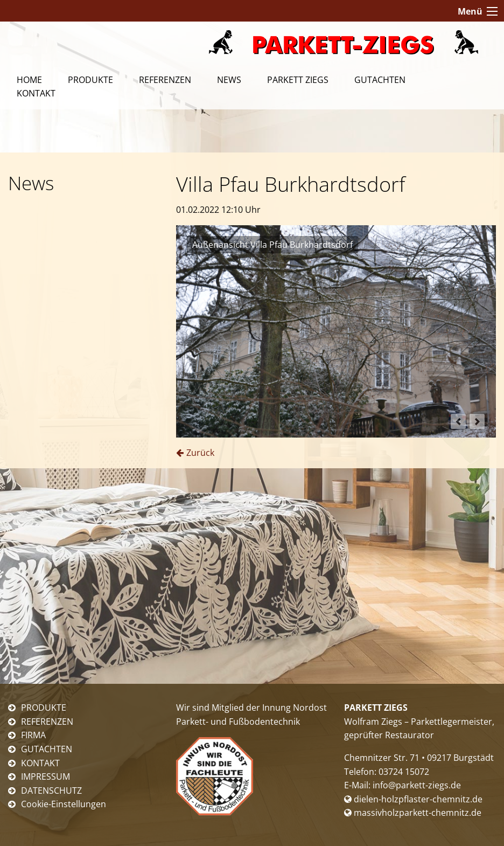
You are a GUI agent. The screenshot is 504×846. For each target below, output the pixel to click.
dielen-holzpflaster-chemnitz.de (413, 799)
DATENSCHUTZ (51, 790)
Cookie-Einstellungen (64, 804)
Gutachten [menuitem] (380, 80)
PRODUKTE (44, 708)
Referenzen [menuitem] (165, 80)
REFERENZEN (47, 722)
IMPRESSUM (45, 776)
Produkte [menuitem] (90, 80)
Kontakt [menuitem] (36, 93)
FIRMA (33, 735)
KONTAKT (40, 763)
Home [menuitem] (29, 80)
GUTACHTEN (47, 749)
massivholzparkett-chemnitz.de (413, 813)
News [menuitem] (229, 80)
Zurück (200, 453)
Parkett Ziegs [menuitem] (298, 80)
